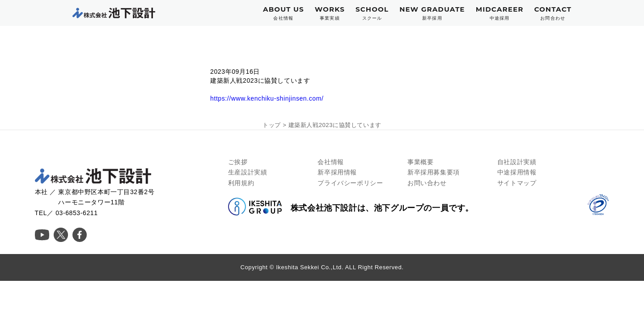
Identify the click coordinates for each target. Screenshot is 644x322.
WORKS (330, 13)
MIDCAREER (500, 13)
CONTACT (553, 13)
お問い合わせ (427, 183)
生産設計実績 (248, 172)
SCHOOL (372, 13)
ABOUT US (284, 13)
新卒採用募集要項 (434, 172)
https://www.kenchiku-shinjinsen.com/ (267, 98)
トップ (272, 125)
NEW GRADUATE (432, 13)
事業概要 (420, 162)
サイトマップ (517, 183)
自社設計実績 (517, 162)
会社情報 (330, 162)
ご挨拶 (238, 162)
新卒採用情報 (337, 172)
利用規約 (241, 183)
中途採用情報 (517, 172)
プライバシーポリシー (350, 183)
